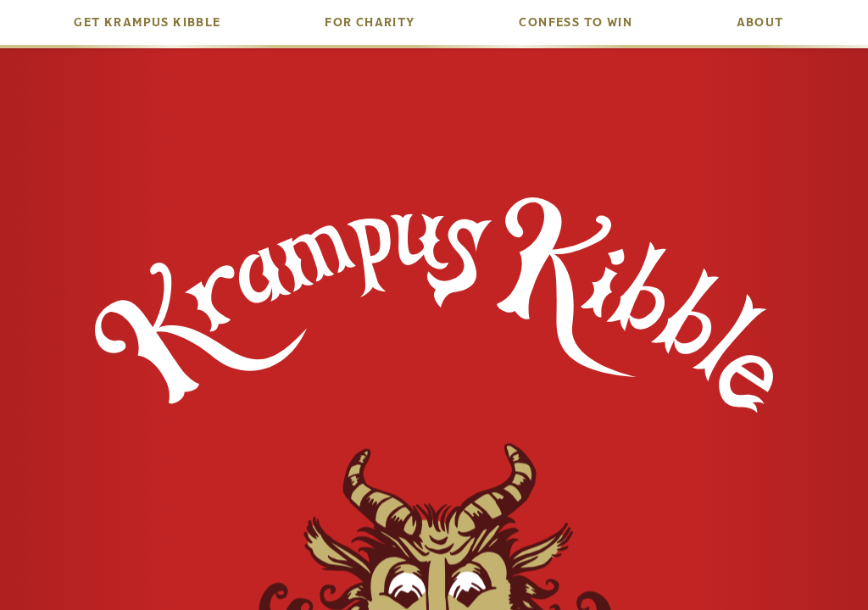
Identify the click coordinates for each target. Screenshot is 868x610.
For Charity (370, 22)
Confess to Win (576, 22)
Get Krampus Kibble (147, 22)
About (760, 22)
